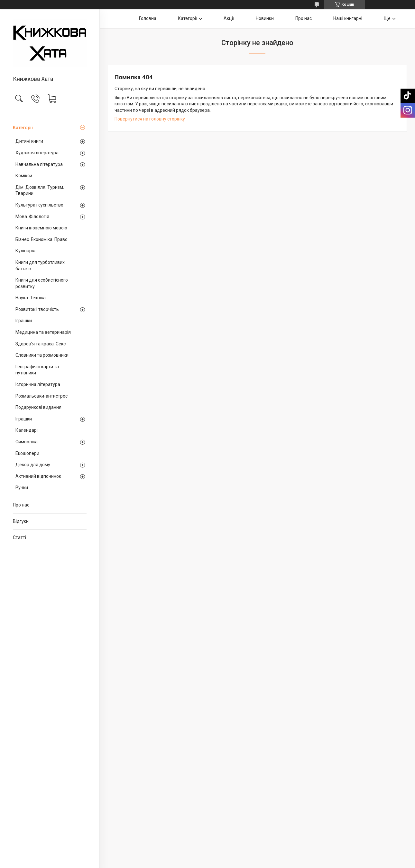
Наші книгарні (348, 18)
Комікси (24, 176)
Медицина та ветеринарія (43, 332)
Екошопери (27, 453)
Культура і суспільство (39, 205)
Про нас (21, 505)
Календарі (27, 430)
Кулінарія (25, 251)
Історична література (38, 384)
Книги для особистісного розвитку (42, 283)
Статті (19, 537)
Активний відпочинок (38, 476)
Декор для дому (33, 465)
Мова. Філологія (32, 217)
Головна (148, 18)
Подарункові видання (38, 407)
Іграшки (24, 321)
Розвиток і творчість (37, 309)
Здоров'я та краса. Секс (41, 344)
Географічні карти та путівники (37, 370)
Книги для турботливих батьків (40, 265)
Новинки (265, 18)
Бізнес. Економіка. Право (41, 239)
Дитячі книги (29, 141)
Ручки (22, 487)
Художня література (37, 153)
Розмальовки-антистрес (41, 396)
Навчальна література (39, 164)
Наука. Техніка (31, 298)
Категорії (23, 128)
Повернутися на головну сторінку (150, 119)
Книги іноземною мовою (41, 228)
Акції (229, 18)
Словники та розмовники (42, 355)
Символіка (27, 442)
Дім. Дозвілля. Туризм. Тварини (40, 190)
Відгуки (21, 521)
